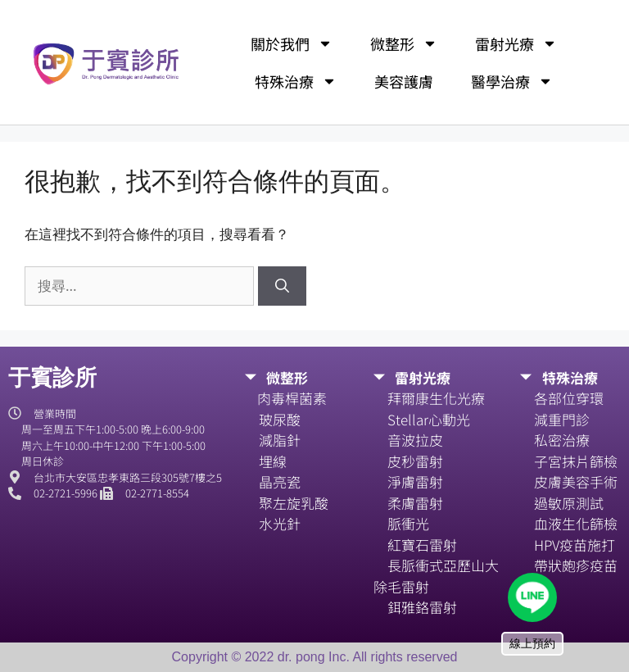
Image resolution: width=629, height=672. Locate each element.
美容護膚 (404, 81)
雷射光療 (516, 43)
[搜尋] (282, 286)
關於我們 (292, 43)
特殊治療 (296, 81)
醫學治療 (512, 81)
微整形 (404, 43)
